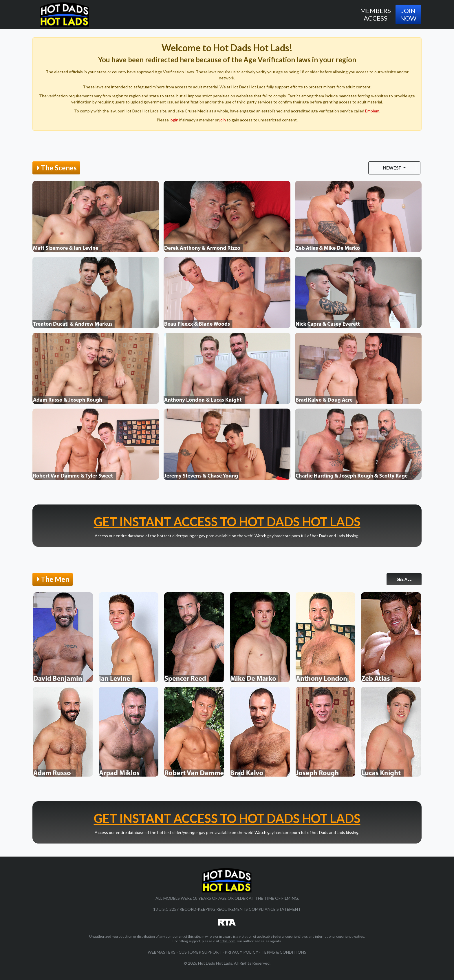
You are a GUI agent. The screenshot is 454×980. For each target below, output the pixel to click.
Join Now (408, 14)
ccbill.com (228, 941)
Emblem (372, 111)
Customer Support (200, 952)
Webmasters (162, 952)
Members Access (376, 14)
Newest (393, 168)
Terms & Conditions (284, 952)
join (223, 120)
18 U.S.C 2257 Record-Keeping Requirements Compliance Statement (227, 909)
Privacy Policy (241, 952)
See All (404, 579)
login (174, 120)
